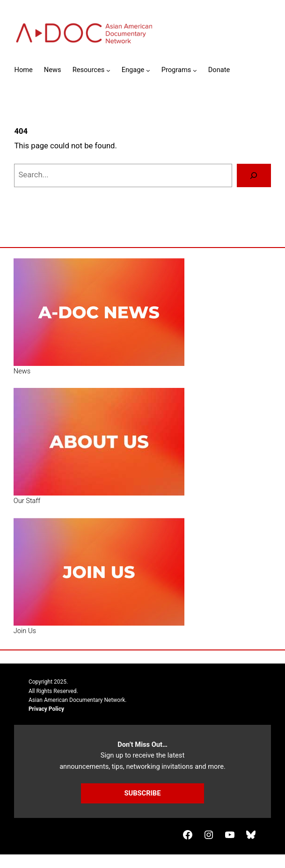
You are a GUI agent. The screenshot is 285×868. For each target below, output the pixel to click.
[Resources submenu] (108, 70)
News (22, 371)
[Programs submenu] (195, 70)
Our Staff (27, 501)
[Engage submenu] (148, 70)
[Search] (254, 175)
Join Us (25, 631)
